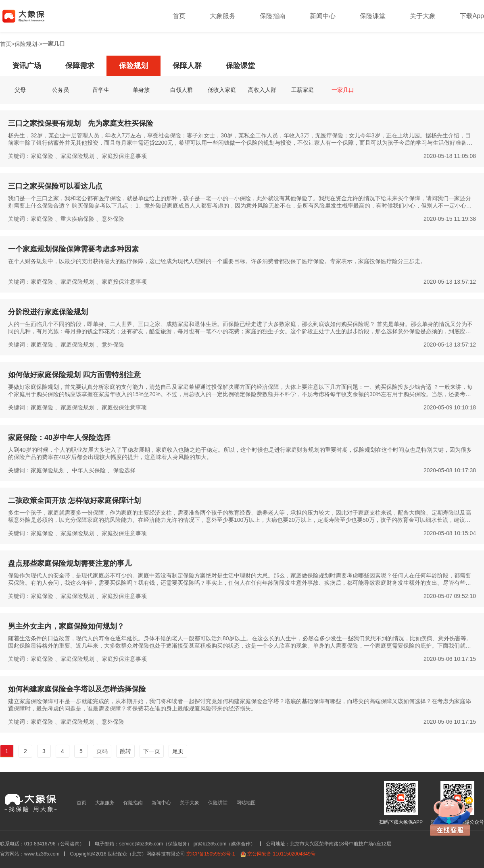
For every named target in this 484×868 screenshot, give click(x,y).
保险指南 (273, 16)
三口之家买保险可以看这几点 (55, 186)
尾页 (178, 751)
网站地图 (246, 803)
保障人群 (187, 66)
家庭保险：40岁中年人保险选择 (59, 438)
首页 (179, 16)
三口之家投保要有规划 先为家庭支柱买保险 (81, 123)
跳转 (125, 751)
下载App (472, 16)
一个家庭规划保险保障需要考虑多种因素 (73, 249)
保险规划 (26, 44)
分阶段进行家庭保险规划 (48, 312)
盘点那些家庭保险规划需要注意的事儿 (70, 563)
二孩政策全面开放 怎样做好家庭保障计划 (74, 500)
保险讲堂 (218, 803)
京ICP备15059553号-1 (211, 854)
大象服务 (223, 16)
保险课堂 (373, 16)
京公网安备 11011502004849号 (281, 854)
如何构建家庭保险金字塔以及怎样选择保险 (77, 689)
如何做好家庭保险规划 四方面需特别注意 (74, 375)
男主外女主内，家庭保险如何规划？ (66, 626)
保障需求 (80, 66)
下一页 (152, 751)
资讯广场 (27, 66)
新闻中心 (323, 16)
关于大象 (423, 16)
